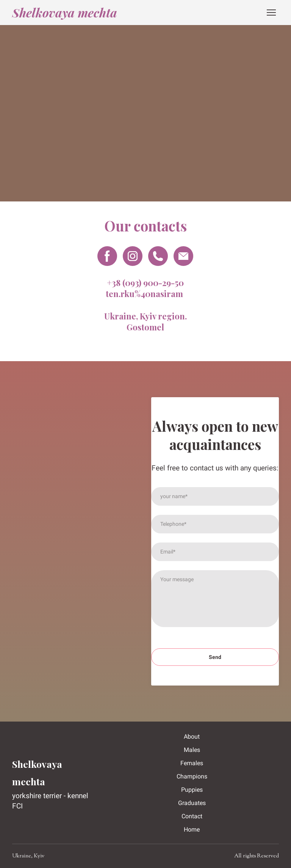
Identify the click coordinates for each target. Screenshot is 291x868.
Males (192, 750)
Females (192, 763)
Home (192, 829)
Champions (192, 776)
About (192, 737)
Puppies (192, 790)
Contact (192, 816)
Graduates (192, 803)
